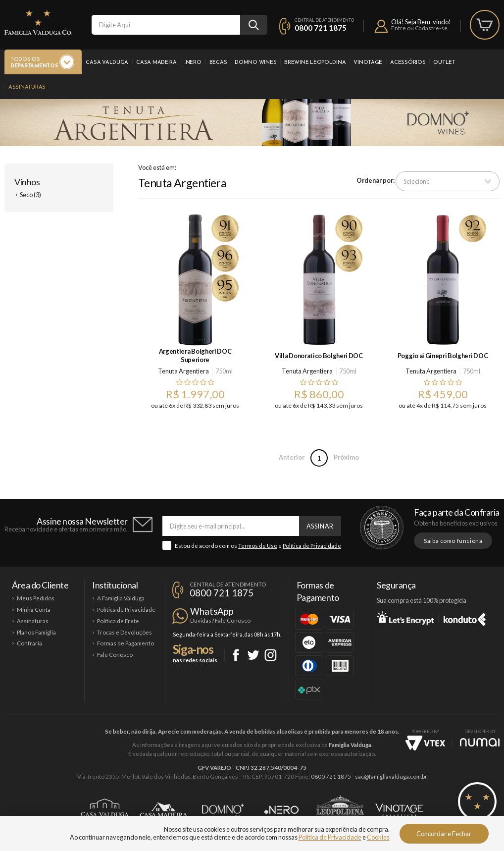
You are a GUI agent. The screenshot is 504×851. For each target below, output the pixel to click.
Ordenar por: (376, 180)
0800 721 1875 (321, 28)
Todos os (34, 63)
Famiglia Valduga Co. (38, 22)
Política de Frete (118, 621)
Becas (218, 63)
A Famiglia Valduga (121, 598)
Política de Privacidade (312, 546)
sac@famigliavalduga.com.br (391, 776)
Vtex (425, 743)
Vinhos (27, 182)
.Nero (193, 63)
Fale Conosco (115, 655)
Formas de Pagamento (126, 643)
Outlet (444, 63)
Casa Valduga (107, 63)
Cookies (378, 837)
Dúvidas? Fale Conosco (220, 620)
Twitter (253, 655)
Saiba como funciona (453, 541)
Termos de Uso (258, 546)
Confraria (29, 643)
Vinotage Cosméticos (399, 810)
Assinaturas (27, 87)
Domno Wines (255, 63)
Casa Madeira (156, 63)
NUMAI (480, 742)
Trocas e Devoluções (125, 632)
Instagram (271, 655)
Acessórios (408, 63)
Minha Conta (34, 610)
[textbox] (166, 25)
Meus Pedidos (36, 598)
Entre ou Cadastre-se (419, 28)
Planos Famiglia (36, 632)
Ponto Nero (281, 810)
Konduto (465, 618)
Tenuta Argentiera (183, 371)
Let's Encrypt (405, 618)
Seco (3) (30, 195)
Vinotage (368, 63)
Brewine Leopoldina (315, 63)
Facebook (236, 655)
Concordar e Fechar (444, 834)
